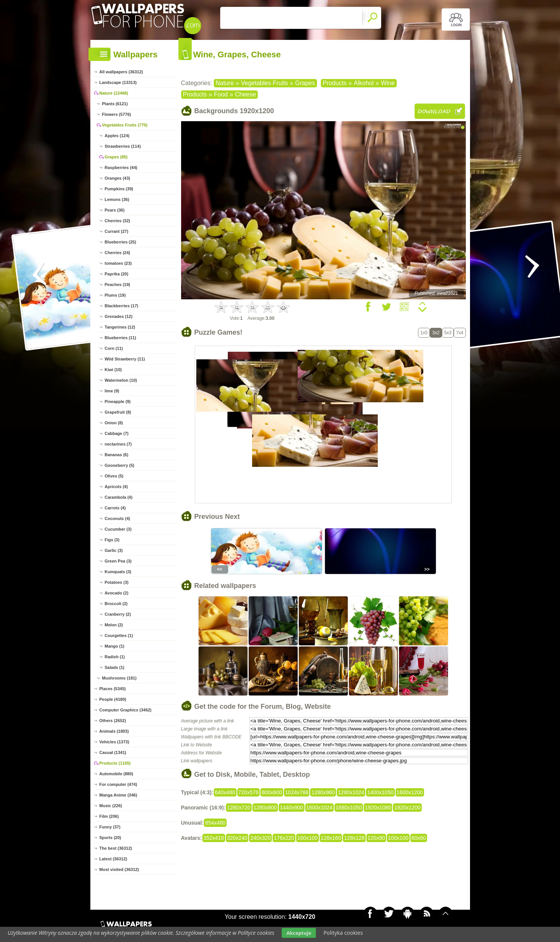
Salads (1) (115, 667)
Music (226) (111, 806)
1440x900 (292, 808)
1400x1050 (380, 792)
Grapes (305, 83)
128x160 (331, 838)
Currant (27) (117, 231)
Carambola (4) (119, 497)
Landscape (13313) (118, 82)
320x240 (237, 838)
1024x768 (297, 792)
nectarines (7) (118, 444)
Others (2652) (113, 721)
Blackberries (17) (122, 306)
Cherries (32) (118, 221)
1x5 (424, 333)
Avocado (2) (117, 593)
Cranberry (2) (118, 614)
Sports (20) (110, 838)
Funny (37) (110, 827)
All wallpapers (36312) (121, 72)
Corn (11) (114, 348)
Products (335, 83)
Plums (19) (115, 295)
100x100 (398, 838)
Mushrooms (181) (119, 678)
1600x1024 (319, 808)
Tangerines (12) (120, 327)
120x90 (376, 838)
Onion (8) (114, 423)
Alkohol (364, 83)
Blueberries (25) (121, 242)
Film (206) (109, 816)
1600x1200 (410, 792)
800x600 (272, 792)
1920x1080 (378, 808)
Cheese (245, 94)
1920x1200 (407, 808)
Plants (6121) (115, 104)
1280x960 (323, 792)
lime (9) (112, 391)
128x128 (354, 838)
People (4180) (113, 699)
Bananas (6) (117, 455)
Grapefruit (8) (118, 412)
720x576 (249, 792)
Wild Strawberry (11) (125, 359)
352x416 (214, 838)
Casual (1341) (113, 752)
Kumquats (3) (118, 572)
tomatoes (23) (118, 263)
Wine (388, 83)
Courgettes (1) (119, 635)
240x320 (260, 838)
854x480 (215, 823)
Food (221, 94)
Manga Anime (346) (118, 795)
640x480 (225, 792)
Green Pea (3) (118, 561)
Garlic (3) (114, 550)
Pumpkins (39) (119, 189)
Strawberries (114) (123, 146)
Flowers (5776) (117, 114)
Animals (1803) (114, 731)
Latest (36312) (113, 859)
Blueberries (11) (121, 338)
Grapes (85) (116, 157)
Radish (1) (115, 657)
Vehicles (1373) (114, 742)
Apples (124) (117, 136)
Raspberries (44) (121, 168)
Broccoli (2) (116, 604)
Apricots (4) (116, 487)
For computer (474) (118, 784)
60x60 (419, 838)
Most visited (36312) (119, 869)
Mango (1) (115, 646)
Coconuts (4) (118, 518)
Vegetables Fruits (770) (125, 125)
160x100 (308, 838)
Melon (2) (114, 625)
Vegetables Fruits (265, 83)
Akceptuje (299, 933)
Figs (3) (112, 540)
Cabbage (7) (117, 433)
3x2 (436, 333)
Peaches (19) (118, 284)
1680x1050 (349, 808)
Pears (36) (115, 210)
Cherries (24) (118, 253)
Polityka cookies (343, 933)
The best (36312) (116, 848)
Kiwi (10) (113, 370)
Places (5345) (113, 689)
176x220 (284, 838)
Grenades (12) (119, 316)
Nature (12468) (114, 93)
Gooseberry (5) (120, 465)
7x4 (460, 333)
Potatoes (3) (117, 582)
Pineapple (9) (118, 401)
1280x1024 (351, 792)
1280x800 (265, 808)
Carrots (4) (115, 508)
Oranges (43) (118, 178)
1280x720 (239, 808)
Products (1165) (115, 763)
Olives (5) (114, 476)
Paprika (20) (117, 274)
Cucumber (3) (118, 529)
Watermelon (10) (121, 380)
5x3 (448, 333)
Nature (225, 83)
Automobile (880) (116, 774)
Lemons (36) (117, 199)
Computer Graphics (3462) (126, 710)
